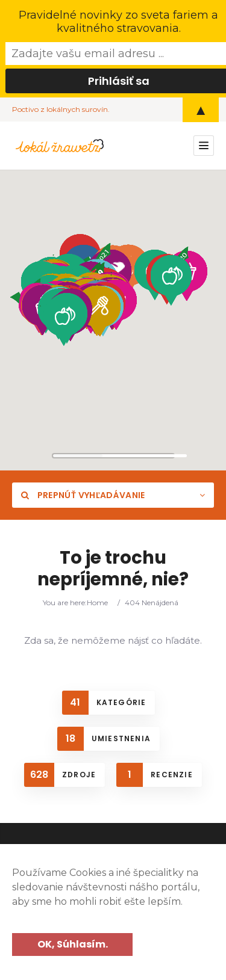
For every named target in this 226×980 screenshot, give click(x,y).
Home (97, 602)
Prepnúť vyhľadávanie (83, 495)
